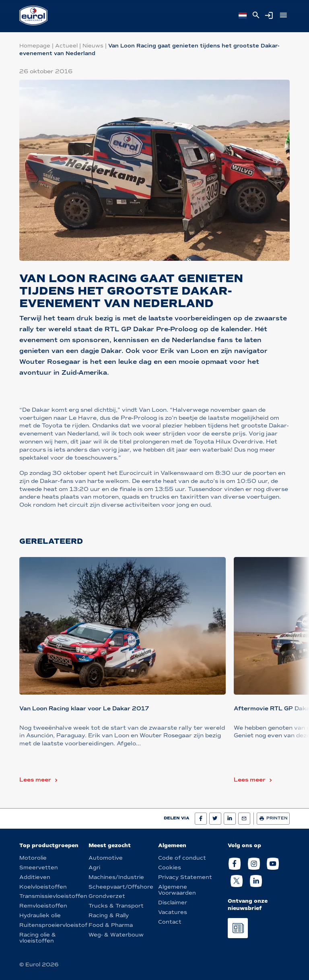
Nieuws (93, 46)
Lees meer (35, 780)
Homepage (35, 46)
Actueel (66, 46)
